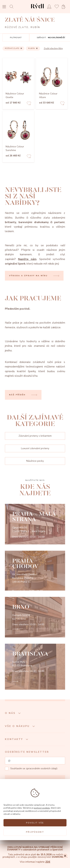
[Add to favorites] (29, 104)
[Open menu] (4, 7)
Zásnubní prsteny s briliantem (35, 436)
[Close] (65, 856)
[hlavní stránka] (37, 9)
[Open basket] (65, 7)
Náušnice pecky (35, 461)
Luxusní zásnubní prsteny (35, 448)
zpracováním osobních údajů (42, 768)
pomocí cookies (42, 808)
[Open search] (13, 7)
